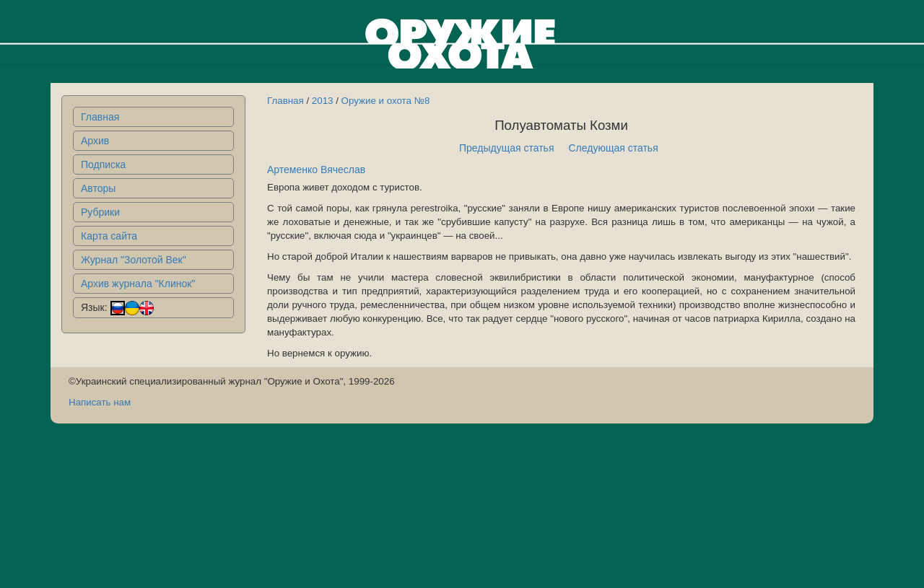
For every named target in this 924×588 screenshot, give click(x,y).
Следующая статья (614, 148)
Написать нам (100, 402)
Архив (95, 141)
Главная (100, 117)
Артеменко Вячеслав (316, 170)
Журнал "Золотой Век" (134, 260)
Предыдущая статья (507, 148)
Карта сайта (109, 236)
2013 (323, 101)
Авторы (98, 188)
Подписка (103, 164)
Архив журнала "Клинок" (138, 284)
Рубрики (100, 212)
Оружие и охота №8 (386, 101)
